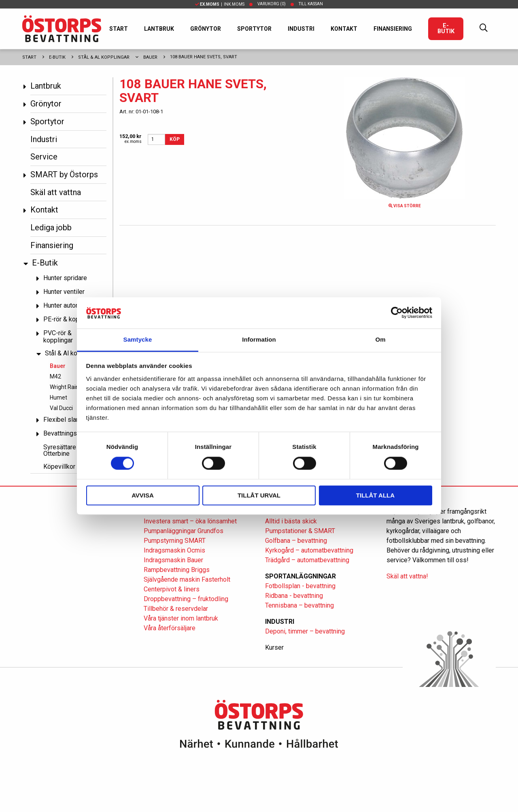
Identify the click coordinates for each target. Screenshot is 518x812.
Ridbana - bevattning (294, 596)
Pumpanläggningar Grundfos (184, 531)
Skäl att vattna (56, 192)
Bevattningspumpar (71, 433)
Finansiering (393, 29)
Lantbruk (159, 29)
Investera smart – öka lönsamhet (190, 521)
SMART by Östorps (64, 174)
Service (44, 157)
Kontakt (344, 29)
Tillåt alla (375, 495)
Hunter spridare (65, 278)
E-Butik (446, 29)
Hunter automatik (67, 305)
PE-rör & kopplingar (71, 319)
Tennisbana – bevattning (299, 605)
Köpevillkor (59, 467)
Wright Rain (64, 387)
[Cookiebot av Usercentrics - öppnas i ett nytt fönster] (397, 313)
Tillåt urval (259, 495)
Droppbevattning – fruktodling (186, 599)
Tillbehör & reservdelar (176, 609)
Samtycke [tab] (138, 339)
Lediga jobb (51, 227)
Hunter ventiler (64, 292)
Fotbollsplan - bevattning (300, 586)
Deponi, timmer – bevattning (305, 631)
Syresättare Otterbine (60, 450)
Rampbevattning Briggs (177, 570)
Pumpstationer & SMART (300, 531)
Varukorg (272, 4)
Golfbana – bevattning (296, 541)
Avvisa (143, 495)
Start (119, 29)
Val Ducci (61, 408)
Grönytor (206, 29)
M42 (55, 376)
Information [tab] (259, 339)
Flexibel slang (63, 420)
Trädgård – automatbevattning (307, 560)
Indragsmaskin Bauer (173, 560)
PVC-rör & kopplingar (58, 337)
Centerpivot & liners (172, 589)
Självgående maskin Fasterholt (187, 579)
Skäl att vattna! (407, 576)
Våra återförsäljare (170, 628)
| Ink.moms (220, 4)
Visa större (405, 206)
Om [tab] (380, 339)
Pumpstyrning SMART (175, 541)
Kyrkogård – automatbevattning (309, 550)
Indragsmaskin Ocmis (174, 550)
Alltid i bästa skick (291, 521)
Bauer (150, 57)
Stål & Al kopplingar (104, 57)
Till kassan (311, 4)
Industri (301, 29)
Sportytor (254, 29)
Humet (58, 397)
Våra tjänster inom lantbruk (181, 618)
